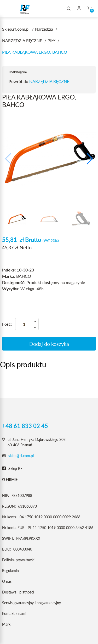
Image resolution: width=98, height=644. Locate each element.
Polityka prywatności (19, 560)
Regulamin (10, 571)
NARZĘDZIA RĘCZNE (49, 81)
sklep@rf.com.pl (21, 456)
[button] (90, 159)
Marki (7, 624)
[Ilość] (27, 324)
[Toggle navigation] (11, 9)
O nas (7, 581)
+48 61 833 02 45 (25, 426)
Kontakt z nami (14, 614)
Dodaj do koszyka (49, 344)
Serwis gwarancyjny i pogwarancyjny (31, 603)
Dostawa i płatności (18, 592)
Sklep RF (12, 469)
